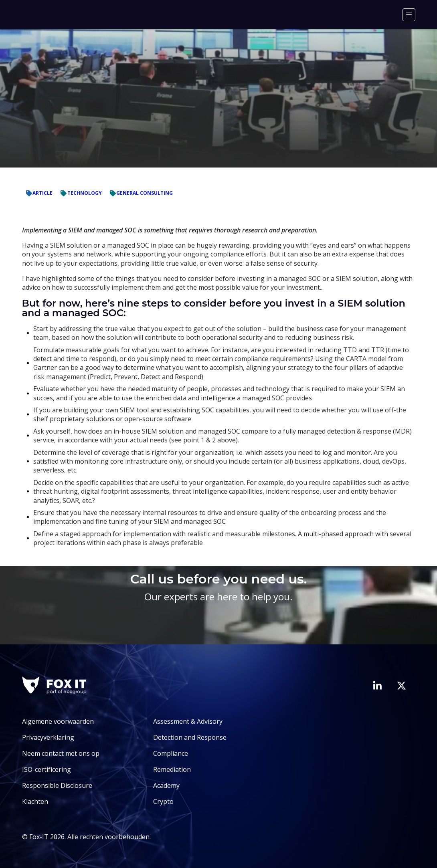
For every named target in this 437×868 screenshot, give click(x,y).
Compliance (171, 753)
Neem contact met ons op (61, 753)
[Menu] (409, 15)
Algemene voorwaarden (58, 721)
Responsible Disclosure (57, 785)
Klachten (35, 801)
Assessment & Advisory (188, 721)
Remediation (172, 769)
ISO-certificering (47, 769)
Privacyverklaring (48, 737)
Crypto (163, 801)
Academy (166, 785)
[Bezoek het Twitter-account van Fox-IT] (401, 686)
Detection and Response (190, 737)
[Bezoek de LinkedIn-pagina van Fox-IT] (377, 685)
